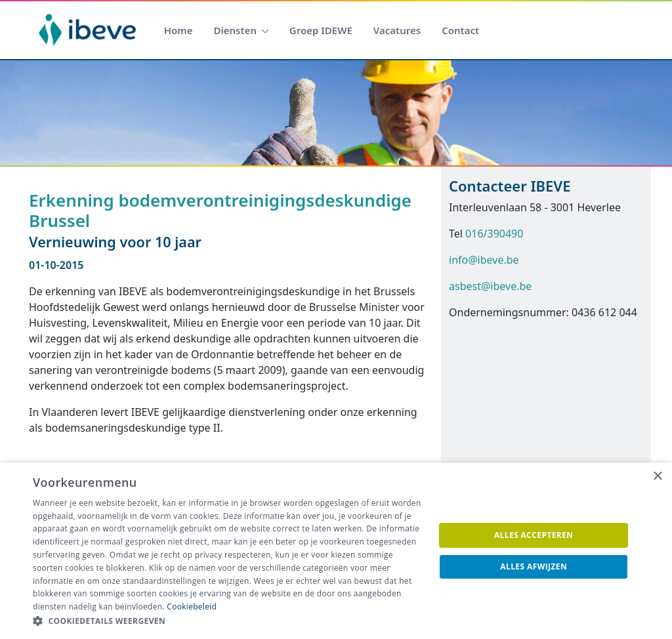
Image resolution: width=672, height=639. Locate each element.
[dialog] (336, 551)
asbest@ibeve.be (490, 286)
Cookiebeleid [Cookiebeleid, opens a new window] (192, 607)
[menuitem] (178, 31)
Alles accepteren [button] (534, 535)
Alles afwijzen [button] (534, 567)
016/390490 (494, 234)
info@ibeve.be (484, 260)
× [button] (657, 477)
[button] (228, 621)
